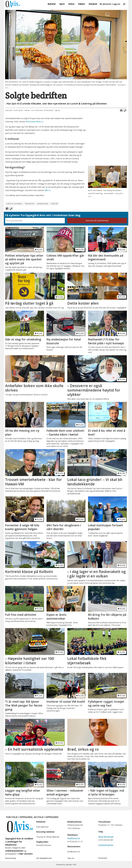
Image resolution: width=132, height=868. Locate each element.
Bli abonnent (106, 4)
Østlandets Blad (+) (34, 122)
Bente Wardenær (106, 837)
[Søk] (124, 4)
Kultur (71, 4)
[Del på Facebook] (121, 110)
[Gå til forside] (13, 4)
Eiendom (93, 4)
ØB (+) (48, 190)
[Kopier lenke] (125, 110)
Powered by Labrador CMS (66, 865)
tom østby (29, 204)
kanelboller (43, 204)
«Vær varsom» (26, 854)
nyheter (54, 204)
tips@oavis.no (74, 838)
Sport (62, 4)
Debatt (82, 4)
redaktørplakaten (14, 851)
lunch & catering (14, 204)
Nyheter (52, 4)
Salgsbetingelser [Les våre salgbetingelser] (106, 845)
